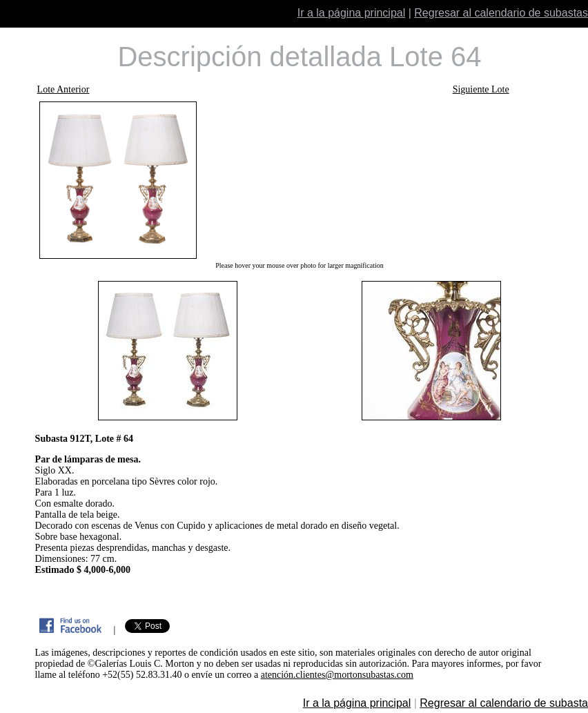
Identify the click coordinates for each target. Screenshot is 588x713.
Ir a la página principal (352, 13)
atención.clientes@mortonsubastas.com (337, 675)
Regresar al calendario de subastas (501, 13)
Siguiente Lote (481, 89)
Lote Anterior (63, 89)
